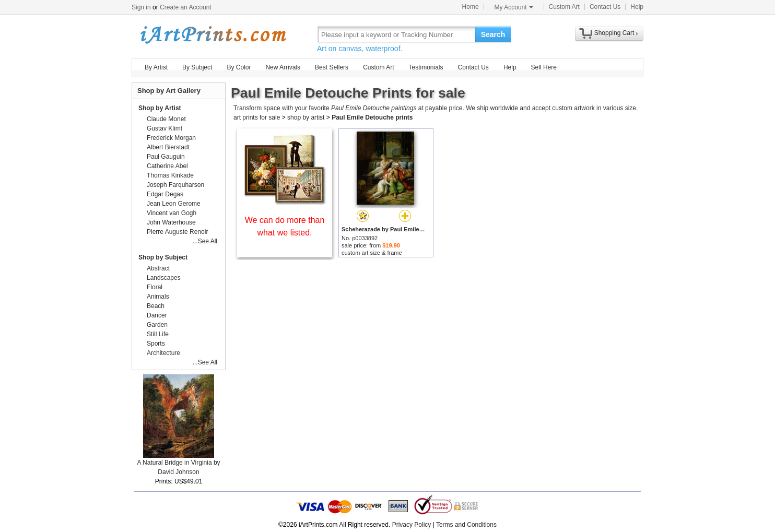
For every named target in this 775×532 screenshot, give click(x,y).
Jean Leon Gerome (174, 204)
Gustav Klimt (165, 128)
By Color (239, 67)
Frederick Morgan (171, 138)
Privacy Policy (412, 525)
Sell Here (544, 67)
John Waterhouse (171, 222)
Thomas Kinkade (170, 175)
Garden (157, 325)
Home (471, 7)
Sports (156, 344)
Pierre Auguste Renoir (177, 232)
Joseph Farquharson (175, 185)
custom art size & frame (372, 253)
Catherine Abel (167, 166)
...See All (205, 241)
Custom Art (564, 7)
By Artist (156, 67)
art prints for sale (257, 117)
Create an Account (186, 7)
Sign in (141, 7)
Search (493, 34)
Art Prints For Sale (213, 34)
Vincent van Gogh (172, 213)
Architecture (163, 353)
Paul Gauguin (166, 157)
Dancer (157, 315)
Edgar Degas (165, 194)
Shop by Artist (160, 108)
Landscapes (164, 278)
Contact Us (605, 7)
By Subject (197, 67)
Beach (156, 306)
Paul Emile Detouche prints (372, 117)
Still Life (158, 334)
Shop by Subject (163, 257)
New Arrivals (283, 67)
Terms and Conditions (466, 525)
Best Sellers (332, 67)
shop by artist (306, 117)
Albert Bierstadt (168, 147)
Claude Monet (166, 119)
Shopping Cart (614, 33)
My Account (514, 7)
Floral (155, 287)
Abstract (158, 268)
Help (637, 7)
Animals (158, 297)
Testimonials (426, 67)
